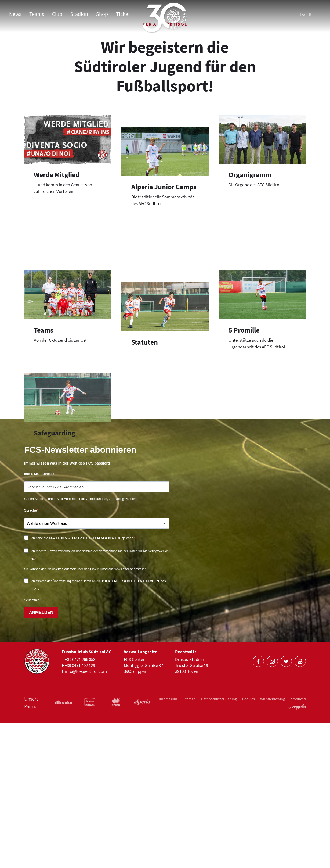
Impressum (168, 844)
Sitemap (189, 844)
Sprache (30, 655)
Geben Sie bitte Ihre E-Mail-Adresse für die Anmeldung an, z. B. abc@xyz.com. (81, 644)
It (310, 14)
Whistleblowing (273, 844)
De (303, 14)
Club (57, 14)
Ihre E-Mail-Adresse (39, 619)
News (15, 14)
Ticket (123, 14)
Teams (37, 14)
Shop (102, 14)
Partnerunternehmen (131, 726)
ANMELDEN (41, 757)
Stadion (79, 14)
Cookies (249, 844)
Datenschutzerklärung (219, 844)
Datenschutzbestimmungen (85, 683)
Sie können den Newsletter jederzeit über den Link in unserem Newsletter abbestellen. (86, 714)
